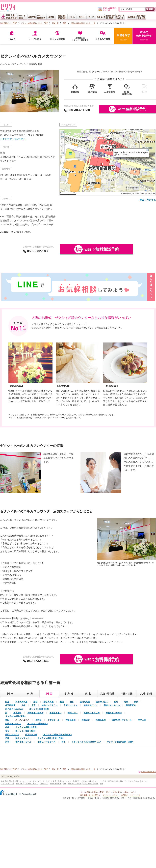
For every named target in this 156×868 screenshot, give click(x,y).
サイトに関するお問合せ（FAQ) (92, 792)
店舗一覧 (55, 23)
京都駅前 (86, 720)
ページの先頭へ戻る (148, 772)
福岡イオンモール (23, 742)
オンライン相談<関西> (37, 724)
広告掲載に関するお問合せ (90, 795)
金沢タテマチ (31, 735)
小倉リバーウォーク (46, 742)
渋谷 (72, 702)
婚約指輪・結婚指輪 (115, 781)
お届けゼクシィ (20, 781)
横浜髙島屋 (10, 705)
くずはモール (53, 720)
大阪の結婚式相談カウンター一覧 (83, 23)
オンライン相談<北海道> (26, 727)
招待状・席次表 (55, 784)
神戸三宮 (142, 720)
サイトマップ (135, 795)
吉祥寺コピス (102, 702)
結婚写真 (19, 784)
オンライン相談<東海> (15, 716)
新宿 (35, 702)
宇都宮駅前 (131, 705)
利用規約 (125, 795)
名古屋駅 (17, 713)
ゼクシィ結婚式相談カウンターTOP (34, 23)
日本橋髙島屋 (21, 702)
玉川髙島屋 (85, 702)
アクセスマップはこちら (13, 139)
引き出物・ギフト (31, 784)
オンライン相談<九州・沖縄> (120, 742)
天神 (7, 742)
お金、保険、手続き (91, 784)
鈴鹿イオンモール (114, 713)
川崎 (23, 705)
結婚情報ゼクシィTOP (8, 23)
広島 (7, 738)
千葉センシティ (71, 705)
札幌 (7, 727)
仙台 (7, 731)
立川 (116, 702)
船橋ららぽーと (91, 705)
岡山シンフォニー (23, 738)
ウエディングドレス (132, 781)
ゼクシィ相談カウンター (90, 781)
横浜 (136, 702)
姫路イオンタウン (13, 724)
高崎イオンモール (112, 705)
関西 (65, 23)
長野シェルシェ (12, 735)
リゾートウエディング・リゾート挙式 (42, 781)
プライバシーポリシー (111, 795)
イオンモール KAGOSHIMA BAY (86, 742)
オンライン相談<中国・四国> (51, 738)
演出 (65, 784)
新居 (102, 784)
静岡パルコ (73, 713)
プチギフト (44, 784)
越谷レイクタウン (50, 705)
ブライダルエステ (8, 784)
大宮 (33, 705)
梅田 (7, 720)
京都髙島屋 (101, 720)
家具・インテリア (75, 784)
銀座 (7, 702)
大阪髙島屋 (71, 720)
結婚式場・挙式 (7, 781)
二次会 (104, 781)
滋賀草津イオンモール (122, 720)
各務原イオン (55, 713)
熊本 (63, 742)
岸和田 (38, 720)
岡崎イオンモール (35, 713)
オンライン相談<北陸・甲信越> (57, 735)
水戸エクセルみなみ (14, 709)
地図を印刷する (148, 200)
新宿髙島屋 (49, 702)
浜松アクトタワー (92, 713)
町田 (126, 702)
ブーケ (144, 781)
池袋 (62, 702)
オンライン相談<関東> (39, 709)
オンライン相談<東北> (26, 731)
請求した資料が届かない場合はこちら (120, 792)
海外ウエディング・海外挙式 (69, 781)
